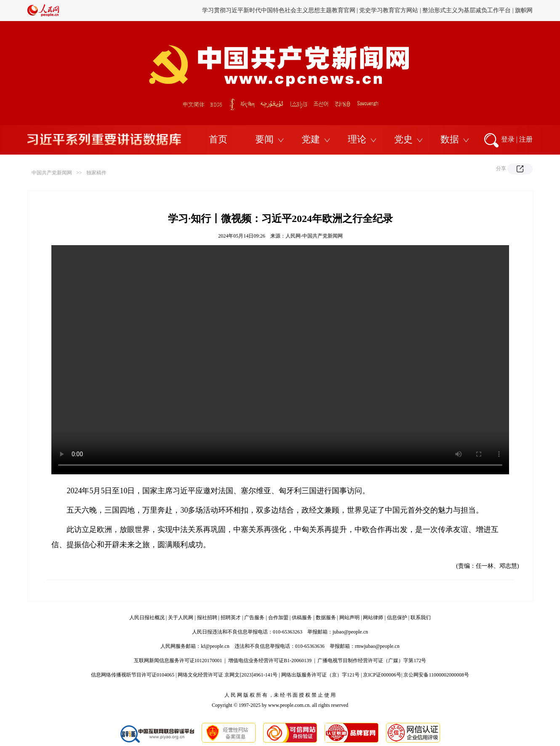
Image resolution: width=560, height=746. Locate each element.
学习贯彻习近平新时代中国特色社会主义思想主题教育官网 (279, 10)
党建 (311, 139)
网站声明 (349, 618)
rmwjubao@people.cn (377, 646)
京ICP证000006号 (382, 675)
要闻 (264, 139)
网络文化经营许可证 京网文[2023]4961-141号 (228, 675)
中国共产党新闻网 (52, 173)
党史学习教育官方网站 (389, 10)
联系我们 (421, 618)
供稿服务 (302, 618)
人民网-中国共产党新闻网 (314, 236)
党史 (403, 139)
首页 (218, 139)
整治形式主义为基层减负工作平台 (467, 10)
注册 (526, 139)
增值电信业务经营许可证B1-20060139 (270, 660)
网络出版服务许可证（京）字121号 (320, 675)
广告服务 (254, 618)
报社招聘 (207, 618)
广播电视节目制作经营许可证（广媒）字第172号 (372, 660)
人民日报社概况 (147, 618)
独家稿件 (96, 173)
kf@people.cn (215, 646)
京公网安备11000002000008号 (436, 675)
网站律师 (373, 618)
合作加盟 (278, 618)
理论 (357, 139)
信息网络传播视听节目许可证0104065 (133, 675)
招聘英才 (231, 618)
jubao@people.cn (350, 632)
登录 (508, 139)
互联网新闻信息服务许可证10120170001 (178, 660)
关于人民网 (181, 618)
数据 (450, 139)
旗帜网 (524, 10)
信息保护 (397, 618)
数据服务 (326, 618)
